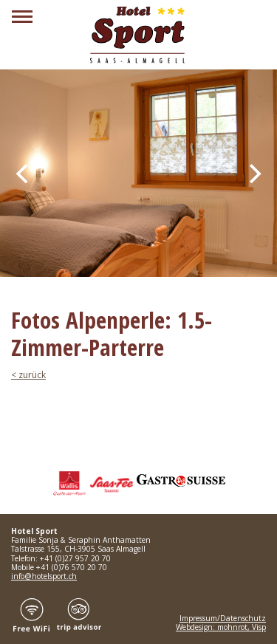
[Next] (253, 174)
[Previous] (24, 174)
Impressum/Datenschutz (223, 618)
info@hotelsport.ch (44, 576)
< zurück (28, 375)
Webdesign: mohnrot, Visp (221, 627)
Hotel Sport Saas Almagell (139, 35)
